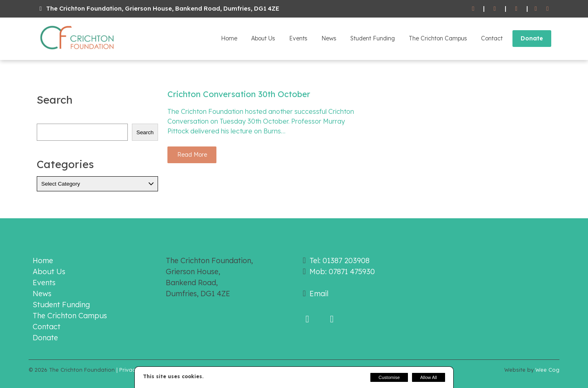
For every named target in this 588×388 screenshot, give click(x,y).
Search (145, 132)
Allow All (429, 377)
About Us (263, 38)
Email (319, 294)
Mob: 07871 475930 (342, 272)
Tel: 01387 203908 (340, 261)
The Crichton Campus (438, 38)
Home (229, 38)
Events (298, 38)
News (329, 38)
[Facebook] (536, 9)
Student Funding (373, 38)
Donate (532, 38)
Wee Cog (547, 370)
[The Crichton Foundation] (78, 51)
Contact (492, 38)
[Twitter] (547, 9)
